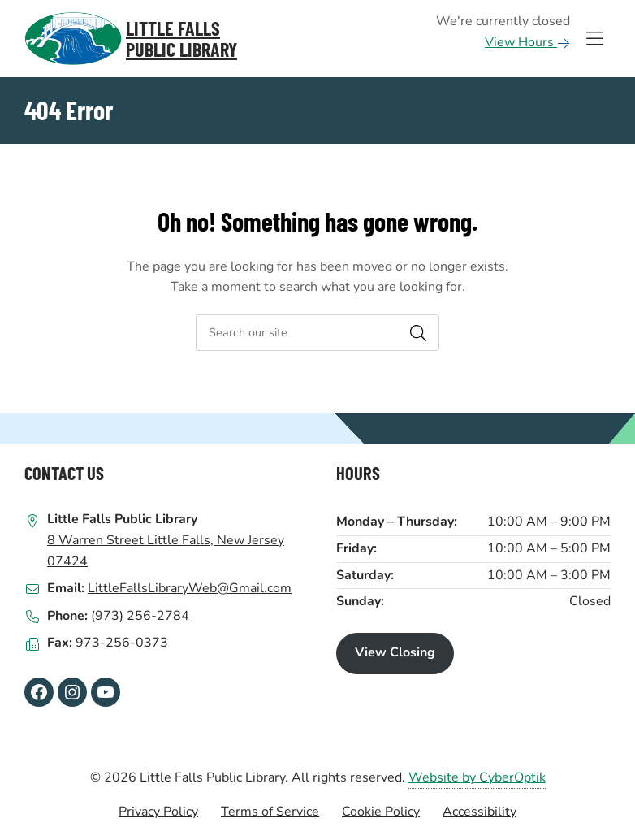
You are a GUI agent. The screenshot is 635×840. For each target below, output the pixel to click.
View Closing (395, 652)
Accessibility (479, 812)
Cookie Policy (381, 812)
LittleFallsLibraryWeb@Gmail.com (190, 588)
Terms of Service (270, 812)
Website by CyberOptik (477, 777)
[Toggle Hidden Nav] (594, 39)
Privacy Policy (158, 812)
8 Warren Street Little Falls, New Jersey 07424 (166, 551)
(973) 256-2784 (140, 616)
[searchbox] (317, 333)
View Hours (527, 42)
